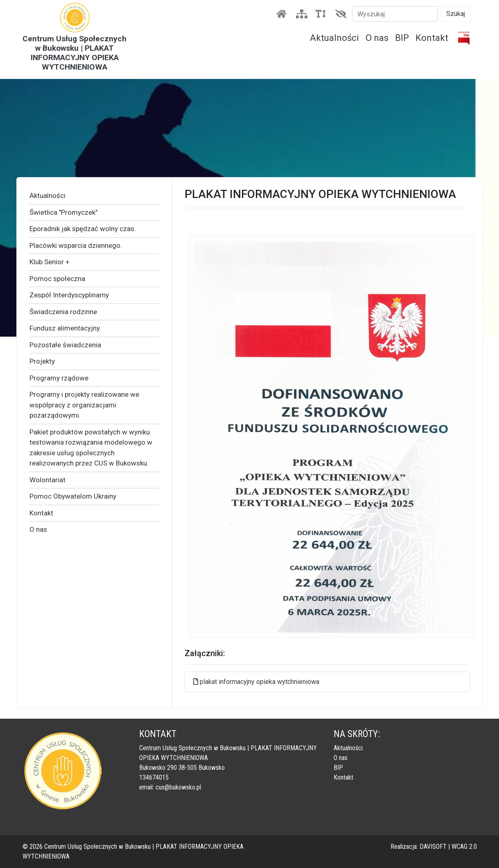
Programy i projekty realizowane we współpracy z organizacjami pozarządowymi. (84, 405)
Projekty (42, 361)
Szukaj (456, 14)
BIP (402, 38)
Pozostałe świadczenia (65, 345)
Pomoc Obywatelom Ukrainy (73, 496)
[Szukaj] (395, 14)
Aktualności (334, 38)
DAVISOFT (433, 847)
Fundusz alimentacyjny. (65, 328)
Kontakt (432, 38)
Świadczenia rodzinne (63, 312)
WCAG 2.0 (464, 847)
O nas (377, 38)
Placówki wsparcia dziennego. (76, 245)
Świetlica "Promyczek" (63, 212)
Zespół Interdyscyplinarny (69, 295)
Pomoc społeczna (57, 279)
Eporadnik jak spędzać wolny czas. (83, 229)
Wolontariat (47, 480)
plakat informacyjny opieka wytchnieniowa (260, 682)
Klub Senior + (50, 262)
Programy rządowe (59, 378)
